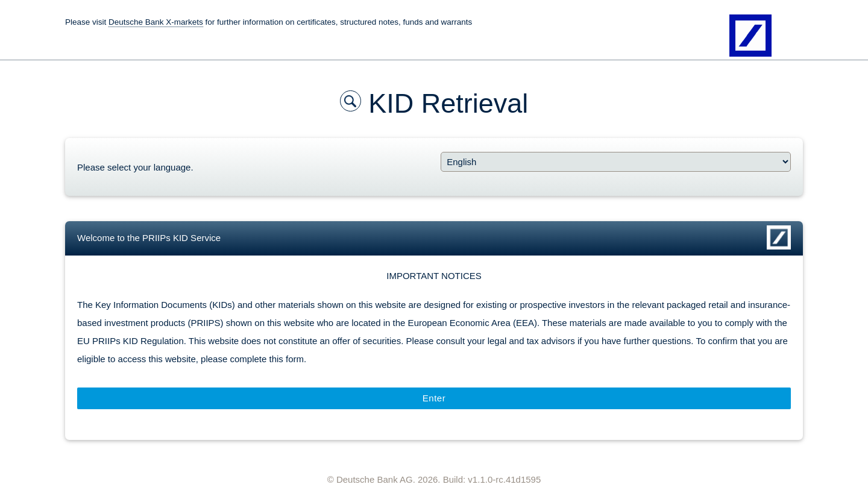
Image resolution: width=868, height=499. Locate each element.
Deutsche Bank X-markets (156, 22)
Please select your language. (135, 167)
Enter (434, 398)
